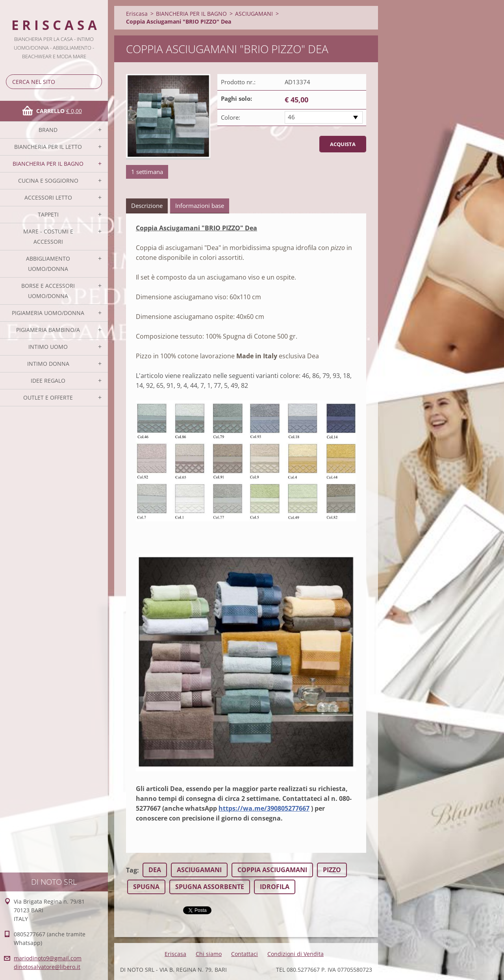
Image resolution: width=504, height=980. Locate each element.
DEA (155, 870)
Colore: (231, 117)
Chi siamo (209, 954)
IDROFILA (275, 887)
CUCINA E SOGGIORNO (48, 181)
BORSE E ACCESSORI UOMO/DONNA (48, 291)
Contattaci (245, 954)
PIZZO (332, 870)
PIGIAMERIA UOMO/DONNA (48, 313)
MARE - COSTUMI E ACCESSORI (48, 236)
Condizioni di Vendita (296, 954)
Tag (132, 870)
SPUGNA (146, 887)
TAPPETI (48, 214)
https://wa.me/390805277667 (264, 808)
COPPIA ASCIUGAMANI (272, 870)
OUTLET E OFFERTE (48, 397)
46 (291, 117)
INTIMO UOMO (48, 347)
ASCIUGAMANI (254, 14)
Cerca (94, 82)
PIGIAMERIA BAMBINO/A (48, 330)
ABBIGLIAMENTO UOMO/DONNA (48, 264)
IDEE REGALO (48, 381)
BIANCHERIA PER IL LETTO (48, 147)
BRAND (48, 130)
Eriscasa (137, 14)
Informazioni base (200, 206)
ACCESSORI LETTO (48, 197)
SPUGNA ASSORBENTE (210, 887)
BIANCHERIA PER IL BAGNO (48, 164)
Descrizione (147, 206)
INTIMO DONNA (48, 364)
